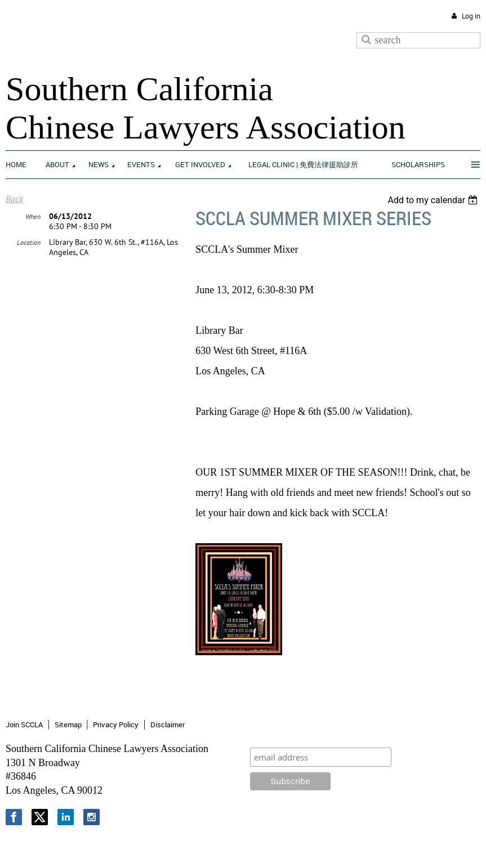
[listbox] (434, 200)
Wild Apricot (388, 846)
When (33, 216)
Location (29, 242)
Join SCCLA (24, 724)
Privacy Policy (116, 724)
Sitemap (68, 724)
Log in (471, 16)
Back (14, 199)
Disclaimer (168, 724)
